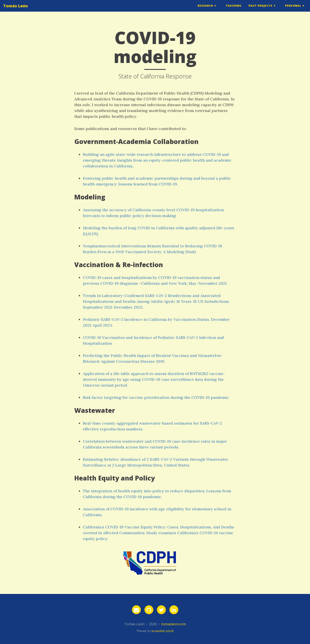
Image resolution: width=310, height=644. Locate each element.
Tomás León (15, 10)
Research (205, 10)
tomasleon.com (174, 624)
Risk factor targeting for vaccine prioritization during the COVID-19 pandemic (156, 397)
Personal (293, 10)
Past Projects (260, 10)
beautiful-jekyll (163, 631)
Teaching (233, 10)
